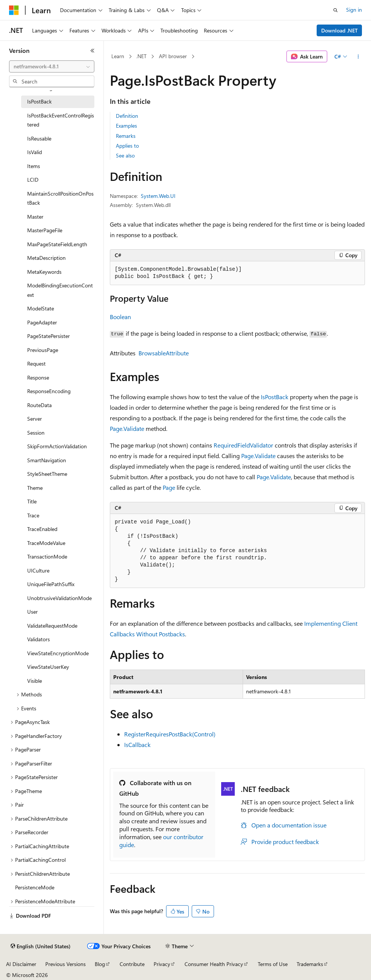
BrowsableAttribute (164, 353)
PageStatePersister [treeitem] (48, 336)
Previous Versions (65, 964)
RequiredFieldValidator (243, 445)
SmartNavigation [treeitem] (47, 460)
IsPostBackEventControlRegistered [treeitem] (61, 120)
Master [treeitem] (35, 217)
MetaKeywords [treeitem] (44, 272)
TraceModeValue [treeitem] (46, 543)
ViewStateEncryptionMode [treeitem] (58, 653)
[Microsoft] (14, 10)
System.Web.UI (158, 196)
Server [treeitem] (35, 419)
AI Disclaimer (21, 964)
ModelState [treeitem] (41, 308)
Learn (118, 56)
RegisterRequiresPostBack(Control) (170, 734)
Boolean (120, 317)
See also (125, 155)
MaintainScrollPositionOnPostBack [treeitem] (60, 198)
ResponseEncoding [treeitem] (49, 391)
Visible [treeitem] (35, 681)
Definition (127, 116)
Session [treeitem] (36, 433)
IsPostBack (275, 397)
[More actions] (358, 57)
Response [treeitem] (38, 377)
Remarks (126, 136)
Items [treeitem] (34, 166)
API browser (173, 56)
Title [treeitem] (32, 501)
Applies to (127, 146)
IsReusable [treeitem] (39, 138)
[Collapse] (92, 51)
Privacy (162, 964)
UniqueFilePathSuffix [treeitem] (51, 584)
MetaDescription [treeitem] (46, 258)
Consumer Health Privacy (214, 964)
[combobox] (52, 66)
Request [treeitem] (36, 363)
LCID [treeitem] (33, 180)
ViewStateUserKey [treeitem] (48, 667)
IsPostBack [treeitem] (39, 101)
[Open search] (336, 10)
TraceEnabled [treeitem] (42, 529)
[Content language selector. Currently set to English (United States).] (41, 946)
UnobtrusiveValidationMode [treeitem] (59, 598)
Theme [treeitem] (35, 488)
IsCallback (137, 745)
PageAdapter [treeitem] (42, 322)
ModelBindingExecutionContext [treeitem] (60, 290)
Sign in (354, 10)
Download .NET (339, 30)
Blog (100, 964)
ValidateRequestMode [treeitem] (52, 626)
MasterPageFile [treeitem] (45, 230)
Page (169, 487)
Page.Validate (127, 428)
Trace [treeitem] (33, 515)
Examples (126, 126)
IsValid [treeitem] (35, 152)
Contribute (132, 964)
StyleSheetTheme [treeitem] (47, 474)
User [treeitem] (32, 612)
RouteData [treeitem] (39, 405)
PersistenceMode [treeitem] (35, 887)
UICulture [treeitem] (38, 570)
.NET (141, 56)
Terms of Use (273, 964)
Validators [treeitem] (38, 639)
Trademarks (310, 964)
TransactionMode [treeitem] (47, 556)
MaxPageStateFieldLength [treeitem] (57, 244)
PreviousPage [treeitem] (43, 350)
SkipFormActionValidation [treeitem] (57, 446)
